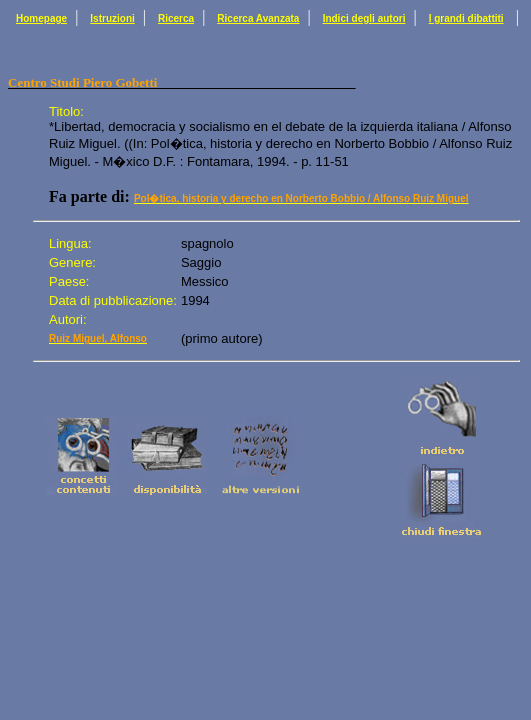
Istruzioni (112, 18)
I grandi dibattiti (466, 18)
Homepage (41, 18)
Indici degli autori (364, 18)
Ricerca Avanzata (258, 18)
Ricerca (176, 18)
